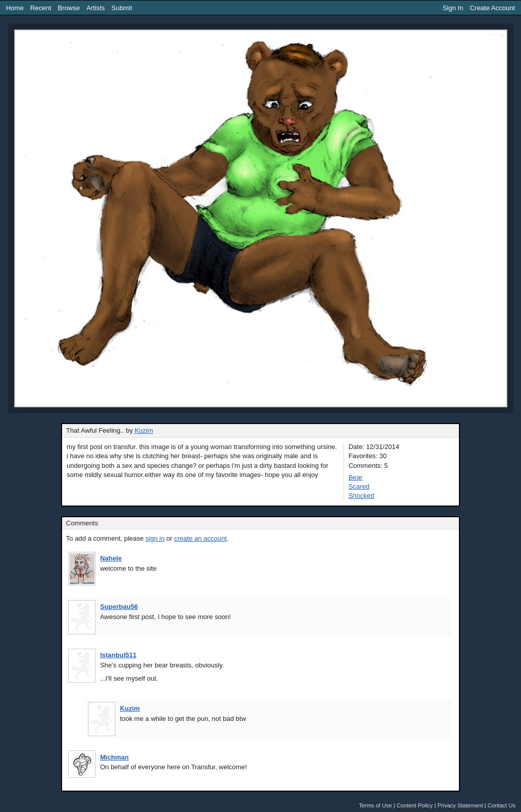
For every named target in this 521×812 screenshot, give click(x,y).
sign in (155, 538)
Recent (40, 8)
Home (15, 8)
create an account (200, 538)
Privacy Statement (460, 805)
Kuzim (144, 430)
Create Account (492, 8)
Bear (355, 477)
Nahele (111, 558)
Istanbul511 (119, 655)
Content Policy (414, 805)
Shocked (361, 496)
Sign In (453, 8)
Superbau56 (119, 607)
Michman (114, 757)
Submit (122, 8)
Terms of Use (375, 805)
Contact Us (501, 805)
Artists (96, 8)
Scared (359, 486)
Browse (69, 8)
